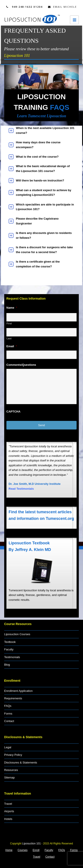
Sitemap (10, 777)
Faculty (9, 649)
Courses (23, 850)
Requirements (13, 698)
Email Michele (62, 7)
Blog (7, 665)
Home (9, 850)
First (9, 323)
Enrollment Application (18, 691)
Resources (11, 770)
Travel (8, 804)
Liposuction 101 (31, 844)
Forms (8, 714)
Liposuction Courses (17, 634)
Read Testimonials (21, 489)
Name (12, 308)
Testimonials (12, 657)
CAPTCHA (14, 412)
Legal (8, 747)
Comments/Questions (21, 365)
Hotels (8, 819)
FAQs (8, 706)
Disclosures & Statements (21, 763)
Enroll (36, 850)
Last (9, 338)
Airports (9, 811)
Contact (9, 721)
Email (12, 346)
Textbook (10, 642)
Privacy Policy (13, 755)
